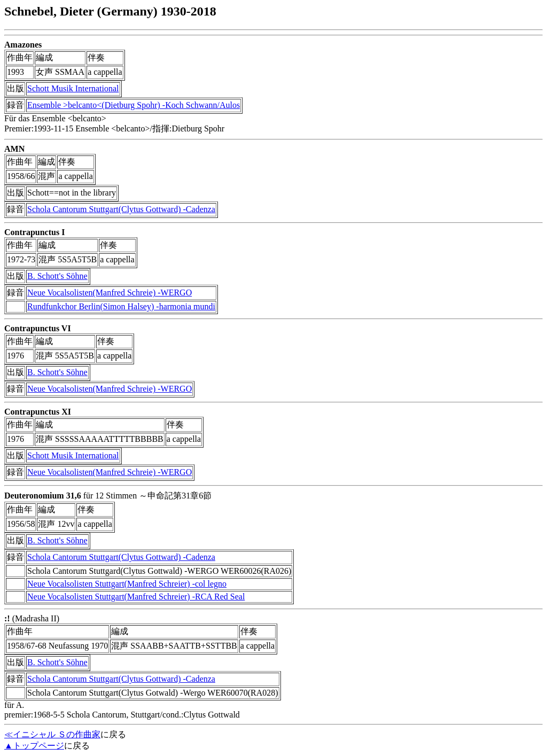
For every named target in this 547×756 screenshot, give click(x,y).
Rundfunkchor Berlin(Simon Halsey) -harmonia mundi (121, 306)
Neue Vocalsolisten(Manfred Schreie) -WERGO (110, 293)
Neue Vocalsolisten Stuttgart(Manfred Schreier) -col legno (127, 584)
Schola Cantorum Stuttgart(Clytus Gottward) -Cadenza (121, 209)
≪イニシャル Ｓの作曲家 (52, 734)
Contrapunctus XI (38, 412)
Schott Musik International (73, 88)
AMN (14, 149)
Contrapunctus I (34, 232)
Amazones (23, 45)
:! (7, 618)
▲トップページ (34, 746)
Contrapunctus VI (38, 328)
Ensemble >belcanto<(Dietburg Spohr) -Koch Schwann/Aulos (134, 105)
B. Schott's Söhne (57, 276)
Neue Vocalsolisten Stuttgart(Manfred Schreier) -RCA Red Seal (136, 597)
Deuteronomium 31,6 (43, 496)
